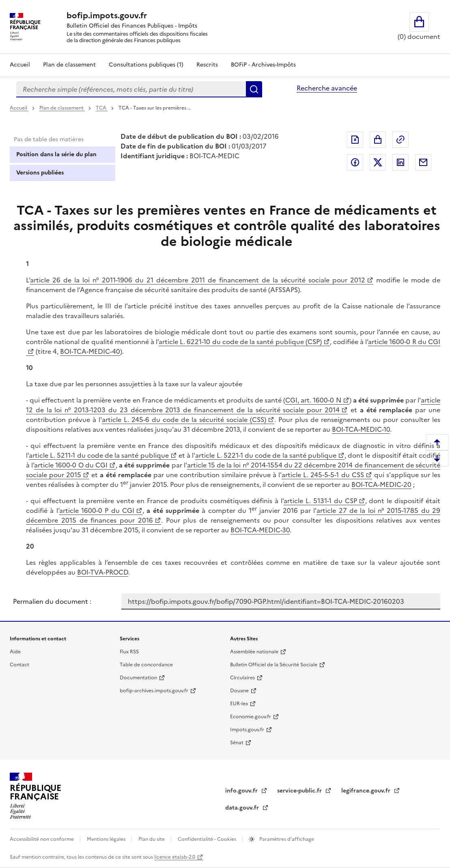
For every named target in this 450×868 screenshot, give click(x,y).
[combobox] (131, 89)
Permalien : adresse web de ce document (400, 140)
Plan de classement (62, 108)
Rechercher (254, 89)
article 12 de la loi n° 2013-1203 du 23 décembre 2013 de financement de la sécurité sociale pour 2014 (233, 405)
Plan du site (152, 839)
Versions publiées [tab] (40, 173)
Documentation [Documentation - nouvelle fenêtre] (138, 678)
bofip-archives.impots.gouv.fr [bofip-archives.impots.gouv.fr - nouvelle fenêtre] (154, 691)
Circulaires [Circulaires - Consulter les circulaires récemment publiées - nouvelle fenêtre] (242, 678)
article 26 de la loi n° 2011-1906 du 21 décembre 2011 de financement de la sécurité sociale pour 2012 (198, 280)
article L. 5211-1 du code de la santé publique (99, 455)
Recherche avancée (327, 88)
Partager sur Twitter (378, 162)
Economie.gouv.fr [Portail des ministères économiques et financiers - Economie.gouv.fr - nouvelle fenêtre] (251, 717)
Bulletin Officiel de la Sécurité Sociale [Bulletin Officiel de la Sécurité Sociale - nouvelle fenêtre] (274, 665)
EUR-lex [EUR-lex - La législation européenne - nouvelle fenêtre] (239, 704)
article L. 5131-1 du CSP (320, 501)
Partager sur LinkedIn (400, 162)
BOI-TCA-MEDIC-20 (381, 485)
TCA (102, 108)
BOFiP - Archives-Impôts (263, 65)
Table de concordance (146, 665)
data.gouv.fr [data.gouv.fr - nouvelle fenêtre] (243, 808)
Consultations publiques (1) (146, 65)
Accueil (20, 65)
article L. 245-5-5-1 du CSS (323, 475)
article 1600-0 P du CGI (97, 510)
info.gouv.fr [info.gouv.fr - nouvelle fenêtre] (242, 791)
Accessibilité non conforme (42, 839)
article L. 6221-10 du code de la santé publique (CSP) (240, 342)
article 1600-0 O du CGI (71, 465)
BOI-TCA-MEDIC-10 (361, 429)
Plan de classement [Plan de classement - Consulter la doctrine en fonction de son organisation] (69, 65)
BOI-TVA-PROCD (103, 572)
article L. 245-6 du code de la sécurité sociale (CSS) (184, 420)
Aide (15, 652)
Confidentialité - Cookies (208, 839)
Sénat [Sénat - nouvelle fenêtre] (237, 743)
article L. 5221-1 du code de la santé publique (266, 455)
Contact (19, 665)
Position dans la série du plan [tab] (56, 154)
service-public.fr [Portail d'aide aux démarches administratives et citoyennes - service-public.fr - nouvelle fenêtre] (300, 791)
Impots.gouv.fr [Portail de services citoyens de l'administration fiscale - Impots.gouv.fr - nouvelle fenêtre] (247, 730)
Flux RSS (129, 652)
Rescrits (207, 65)
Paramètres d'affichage (286, 839)
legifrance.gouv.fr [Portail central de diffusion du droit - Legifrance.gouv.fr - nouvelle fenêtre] (367, 791)
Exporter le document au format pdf (355, 140)
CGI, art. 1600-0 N (313, 400)
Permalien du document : (52, 601)
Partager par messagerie (423, 162)
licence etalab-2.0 (175, 857)
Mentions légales (107, 839)
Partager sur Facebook (355, 162)
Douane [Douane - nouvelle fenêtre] (239, 691)
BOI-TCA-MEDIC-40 (90, 351)
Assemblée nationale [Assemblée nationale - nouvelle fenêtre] (254, 652)
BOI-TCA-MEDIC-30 (260, 530)
